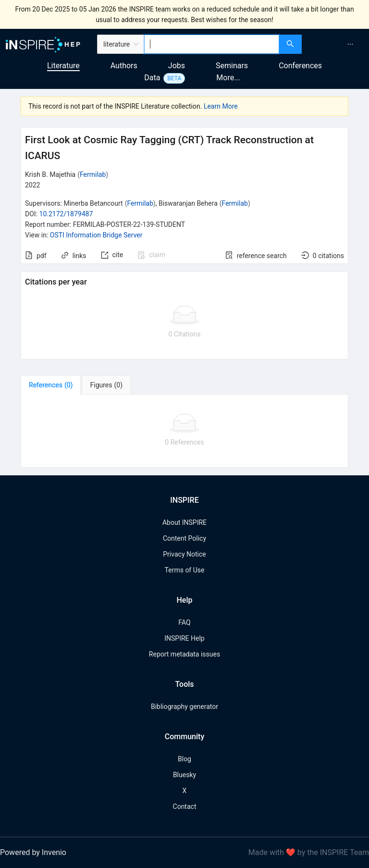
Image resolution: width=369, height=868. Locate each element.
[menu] (337, 44)
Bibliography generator (184, 707)
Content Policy (184, 538)
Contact (185, 806)
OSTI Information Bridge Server (96, 235)
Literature (63, 66)
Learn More (221, 106)
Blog (184, 759)
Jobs (177, 66)
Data (152, 78)
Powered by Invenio (33, 852)
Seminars (232, 66)
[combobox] (212, 44)
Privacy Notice (184, 554)
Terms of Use (185, 570)
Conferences (300, 66)
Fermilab (93, 174)
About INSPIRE (184, 522)
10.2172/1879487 (66, 214)
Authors (124, 66)
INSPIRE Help (184, 638)
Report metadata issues (184, 654)
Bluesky (184, 775)
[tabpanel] (184, 431)
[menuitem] (350, 44)
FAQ (184, 622)
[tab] (51, 385)
